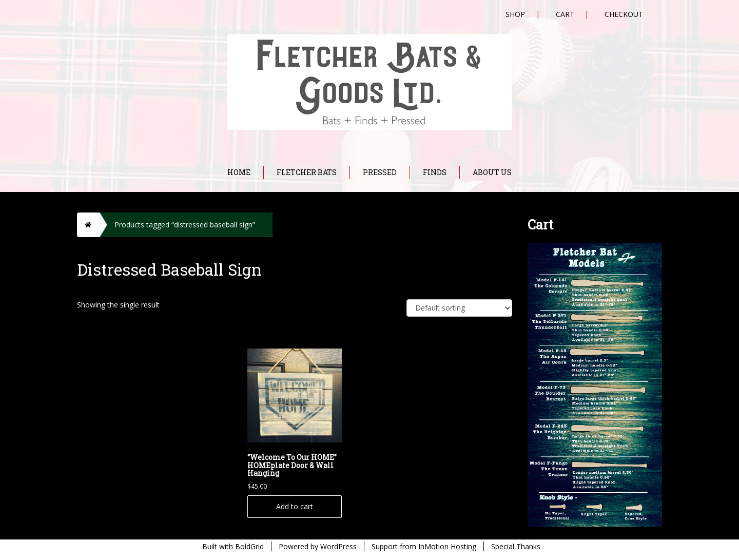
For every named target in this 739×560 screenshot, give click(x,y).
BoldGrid (249, 546)
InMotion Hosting (447, 546)
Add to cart (295, 506)
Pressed (380, 172)
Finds (435, 172)
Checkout (624, 14)
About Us (492, 172)
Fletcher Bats (307, 172)
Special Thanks (516, 546)
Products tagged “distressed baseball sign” (185, 225)
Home (239, 172)
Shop (515, 14)
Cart (565, 14)
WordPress (338, 546)
